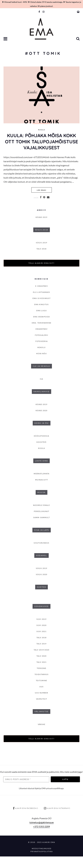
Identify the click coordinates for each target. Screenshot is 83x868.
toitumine (41, 680)
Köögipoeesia (41, 436)
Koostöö (41, 442)
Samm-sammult (42, 517)
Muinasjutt (42, 480)
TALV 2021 (41, 662)
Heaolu (41, 347)
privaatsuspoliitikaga (55, 788)
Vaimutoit (42, 699)
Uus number (41, 693)
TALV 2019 (41, 644)
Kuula (41, 130)
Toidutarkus (42, 674)
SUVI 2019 (41, 619)
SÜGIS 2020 (42, 574)
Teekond (41, 668)
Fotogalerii (41, 335)
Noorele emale (41, 505)
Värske (42, 724)
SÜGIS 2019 (42, 243)
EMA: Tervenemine (42, 323)
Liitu (65, 779)
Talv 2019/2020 (41, 650)
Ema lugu (42, 311)
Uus (41, 687)
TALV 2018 (41, 249)
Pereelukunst (42, 511)
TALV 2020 (41, 656)
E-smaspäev (42, 286)
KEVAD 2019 (41, 217)
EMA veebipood (42, 317)
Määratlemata (42, 474)
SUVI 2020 (41, 625)
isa (41, 379)
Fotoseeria (42, 341)
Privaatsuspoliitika (42, 851)
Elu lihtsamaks (41, 292)
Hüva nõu (41, 353)
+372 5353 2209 (41, 826)
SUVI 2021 (41, 631)
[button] (6, 39)
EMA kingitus (41, 304)
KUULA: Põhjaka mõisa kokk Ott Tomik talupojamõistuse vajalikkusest (41, 142)
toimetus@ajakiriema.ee (42, 822)
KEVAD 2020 (41, 410)
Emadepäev (42, 329)
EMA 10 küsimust (42, 298)
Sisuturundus (41, 543)
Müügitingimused (42, 848)
